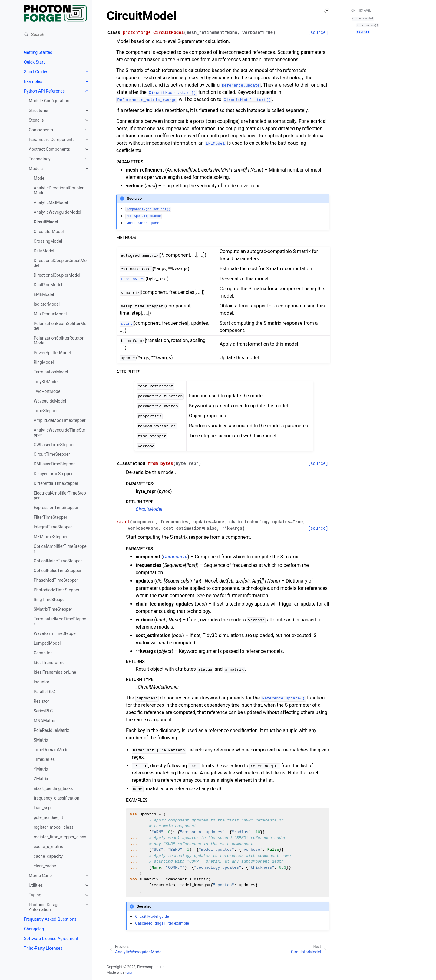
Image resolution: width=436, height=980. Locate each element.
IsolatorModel (47, 304)
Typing (35, 895)
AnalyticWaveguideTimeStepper (59, 432)
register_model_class (54, 827)
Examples (33, 81)
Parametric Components (52, 140)
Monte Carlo (40, 876)
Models (36, 169)
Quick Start (34, 62)
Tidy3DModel (46, 382)
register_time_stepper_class (60, 837)
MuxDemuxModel (50, 314)
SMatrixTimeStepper (53, 609)
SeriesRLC (43, 711)
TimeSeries (44, 759)
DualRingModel (48, 285)
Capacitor (43, 653)
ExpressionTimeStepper (56, 508)
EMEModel (44, 294)
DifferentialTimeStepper (56, 483)
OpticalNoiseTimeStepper (58, 561)
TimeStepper (46, 411)
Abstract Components (49, 149)
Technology (40, 159)
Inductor (41, 682)
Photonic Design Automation (44, 907)
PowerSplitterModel (52, 353)
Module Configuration (49, 101)
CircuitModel (46, 222)
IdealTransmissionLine (55, 672)
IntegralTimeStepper (53, 527)
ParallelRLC (44, 692)
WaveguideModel (50, 401)
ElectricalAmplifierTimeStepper (60, 495)
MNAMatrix (44, 721)
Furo (128, 972)
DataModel (44, 251)
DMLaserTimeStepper (54, 464)
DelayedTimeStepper (53, 474)
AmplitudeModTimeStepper (59, 420)
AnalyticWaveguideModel (57, 212)
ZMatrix (41, 779)
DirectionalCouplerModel (57, 275)
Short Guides (36, 72)
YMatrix (41, 769)
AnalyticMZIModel (51, 202)
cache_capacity (48, 856)
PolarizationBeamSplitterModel (60, 326)
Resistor (41, 701)
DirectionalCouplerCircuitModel (60, 263)
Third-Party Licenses (43, 948)
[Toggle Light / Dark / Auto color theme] (326, 10)
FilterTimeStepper (50, 517)
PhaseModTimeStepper (56, 580)
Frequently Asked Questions (50, 919)
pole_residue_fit (48, 817)
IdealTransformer (50, 663)
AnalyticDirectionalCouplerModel (59, 190)
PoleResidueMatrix (51, 730)
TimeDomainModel (52, 750)
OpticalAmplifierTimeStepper (60, 549)
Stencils (36, 120)
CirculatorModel (49, 232)
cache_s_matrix (48, 847)
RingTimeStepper (50, 600)
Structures (38, 110)
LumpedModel (47, 643)
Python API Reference (44, 91)
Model (40, 178)
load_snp (42, 808)
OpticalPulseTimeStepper (58, 571)
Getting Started (38, 52)
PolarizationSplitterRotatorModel (58, 340)
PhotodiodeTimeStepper (56, 590)
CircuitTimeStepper (52, 454)
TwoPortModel (48, 391)
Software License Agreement (51, 939)
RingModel (44, 362)
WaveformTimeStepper (55, 633)
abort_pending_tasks (53, 788)
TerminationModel (51, 372)
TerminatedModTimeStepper (60, 621)
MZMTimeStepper (51, 537)
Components (41, 130)
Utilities (36, 885)
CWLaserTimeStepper (54, 445)
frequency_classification (56, 798)
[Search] (55, 35)
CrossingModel (48, 241)
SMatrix (41, 740)
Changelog (34, 929)
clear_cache (45, 866)
